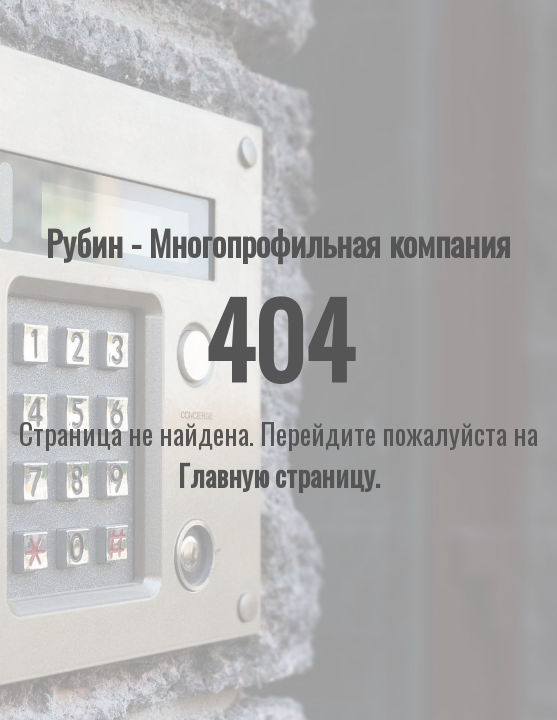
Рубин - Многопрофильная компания (278, 242)
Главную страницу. (279, 475)
